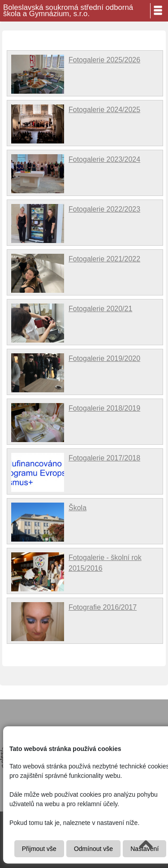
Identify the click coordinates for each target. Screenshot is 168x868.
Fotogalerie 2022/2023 (104, 209)
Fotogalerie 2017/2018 (104, 458)
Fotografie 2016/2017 (103, 607)
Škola (78, 508)
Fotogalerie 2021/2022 (104, 259)
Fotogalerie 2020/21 (100, 309)
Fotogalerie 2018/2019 (104, 408)
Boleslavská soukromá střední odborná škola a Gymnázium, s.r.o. (68, 11)
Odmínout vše (93, 849)
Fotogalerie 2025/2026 (104, 60)
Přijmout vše (39, 849)
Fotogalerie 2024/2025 (104, 110)
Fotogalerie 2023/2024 (104, 159)
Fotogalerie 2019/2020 (104, 358)
